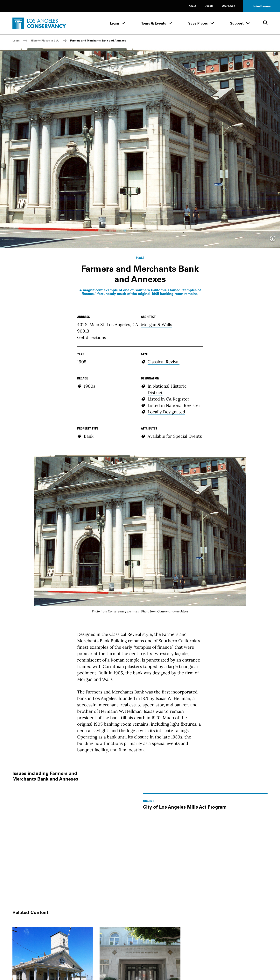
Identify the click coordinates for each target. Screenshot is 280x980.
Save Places (198, 23)
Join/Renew (262, 6)
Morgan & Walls (157, 325)
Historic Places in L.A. (45, 41)
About (192, 6)
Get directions (92, 337)
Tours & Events (154, 23)
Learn (114, 23)
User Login (228, 6)
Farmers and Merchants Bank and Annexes (98, 41)
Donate (209, 6)
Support (237, 23)
